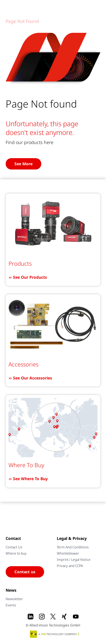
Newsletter (14, 599)
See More (23, 164)
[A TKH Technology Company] (55, 634)
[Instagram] (42, 617)
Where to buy (16, 553)
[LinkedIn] (31, 617)
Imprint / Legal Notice (74, 560)
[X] (53, 617)
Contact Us (14, 547)
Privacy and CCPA (70, 566)
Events (11, 605)
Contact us (25, 572)
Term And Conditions (73, 547)
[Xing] (64, 617)
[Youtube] (76, 617)
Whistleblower (68, 553)
